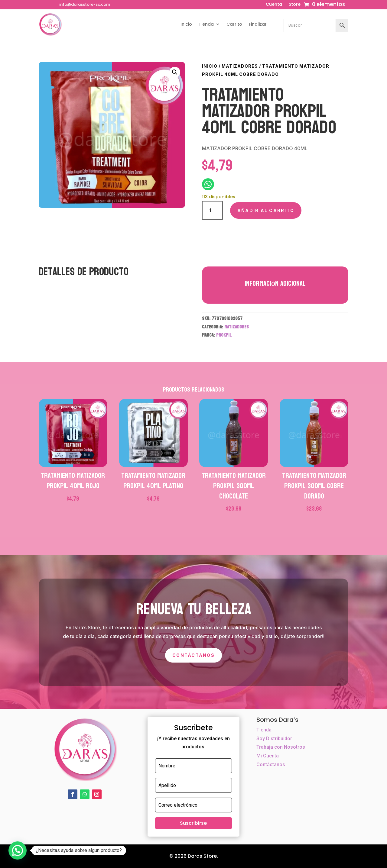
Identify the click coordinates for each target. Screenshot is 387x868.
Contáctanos (193, 655)
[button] (175, 72)
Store (295, 5)
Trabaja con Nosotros (281, 747)
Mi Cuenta (268, 756)
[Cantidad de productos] (212, 210)
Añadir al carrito (266, 210)
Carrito (234, 24)
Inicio (186, 24)
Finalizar (258, 24)
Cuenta (274, 5)
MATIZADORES (240, 66)
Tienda (206, 24)
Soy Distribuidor (274, 739)
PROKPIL (224, 335)
